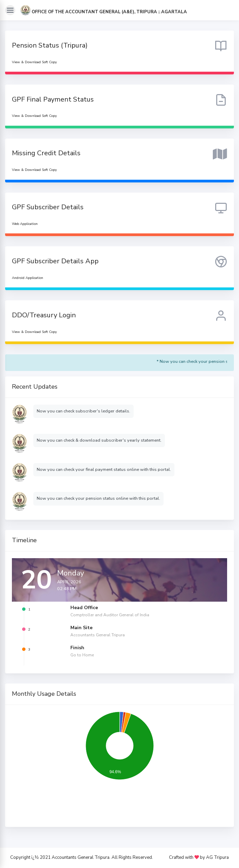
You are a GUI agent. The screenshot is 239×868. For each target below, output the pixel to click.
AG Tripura (217, 858)
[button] (104, 12)
